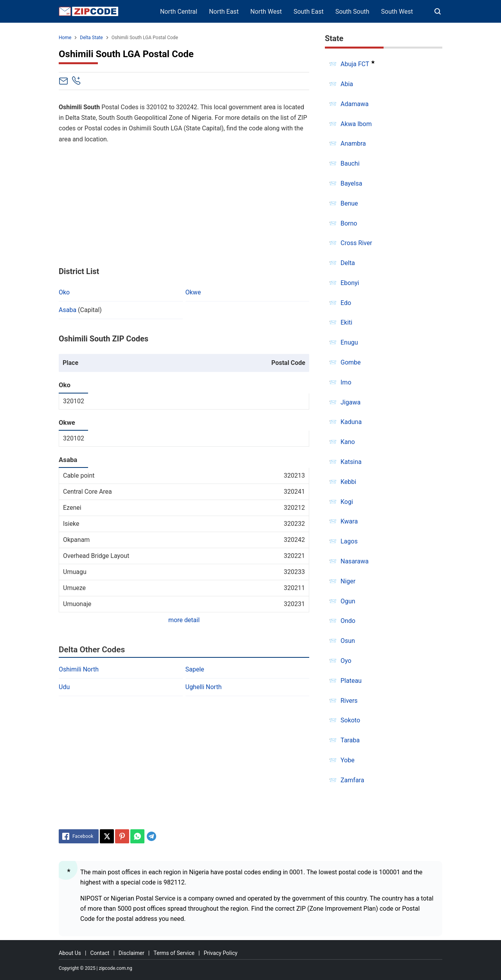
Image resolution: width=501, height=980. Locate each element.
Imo (346, 382)
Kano (348, 442)
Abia (347, 84)
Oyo (346, 661)
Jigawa (351, 402)
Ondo (348, 621)
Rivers (349, 701)
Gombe (351, 362)
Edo (346, 303)
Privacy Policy (220, 953)
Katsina (351, 462)
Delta (348, 263)
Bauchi (350, 163)
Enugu (349, 342)
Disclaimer (132, 953)
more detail (184, 620)
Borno (349, 223)
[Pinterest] (122, 836)
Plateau (351, 681)
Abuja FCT (355, 64)
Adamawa (355, 104)
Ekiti (346, 322)
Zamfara (352, 780)
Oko (64, 292)
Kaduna (351, 422)
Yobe (348, 760)
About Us (70, 953)
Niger (348, 581)
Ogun (348, 601)
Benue (349, 203)
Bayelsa (351, 183)
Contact (100, 953)
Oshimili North (79, 669)
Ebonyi (350, 283)
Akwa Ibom (356, 124)
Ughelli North (204, 687)
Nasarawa (355, 561)
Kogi (347, 502)
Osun (348, 641)
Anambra (353, 143)
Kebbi (348, 482)
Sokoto (350, 720)
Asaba (68, 310)
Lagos (349, 541)
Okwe (193, 292)
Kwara (349, 521)
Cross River (356, 243)
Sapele (195, 669)
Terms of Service (174, 953)
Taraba (350, 740)
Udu (64, 687)
